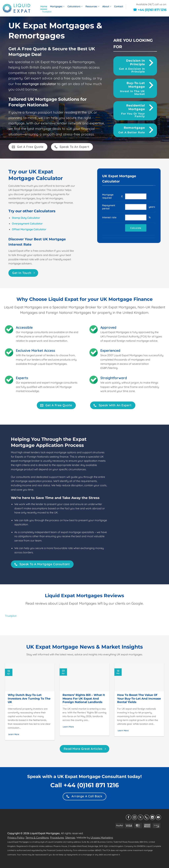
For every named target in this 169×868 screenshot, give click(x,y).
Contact (119, 6)
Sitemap (70, 838)
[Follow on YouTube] (158, 817)
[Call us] (146, 817)
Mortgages (57, 7)
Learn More (14, 734)
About (107, 7)
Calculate (136, 228)
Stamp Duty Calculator (26, 218)
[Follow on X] (141, 817)
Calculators (75, 7)
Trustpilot (47, 11)
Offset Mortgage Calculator (29, 229)
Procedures (57, 838)
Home (44, 6)
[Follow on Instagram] (134, 817)
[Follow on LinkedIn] (152, 817)
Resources (92, 7)
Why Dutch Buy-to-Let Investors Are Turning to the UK (29, 698)
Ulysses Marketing (102, 838)
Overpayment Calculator (27, 224)
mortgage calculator (39, 84)
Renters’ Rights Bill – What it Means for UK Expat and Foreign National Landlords (84, 698)
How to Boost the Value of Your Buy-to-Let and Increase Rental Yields (139, 698)
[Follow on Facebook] (128, 817)
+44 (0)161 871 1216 (91, 785)
